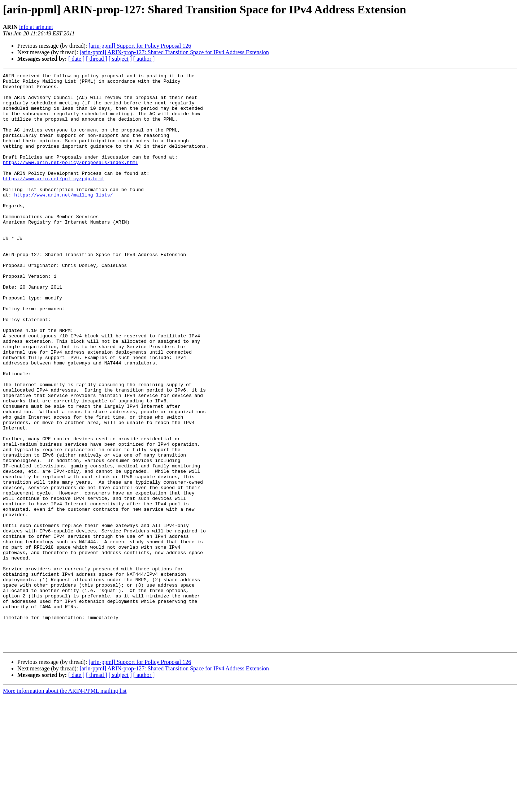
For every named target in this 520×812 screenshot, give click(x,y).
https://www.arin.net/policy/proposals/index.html (70, 181)
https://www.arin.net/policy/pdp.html (54, 200)
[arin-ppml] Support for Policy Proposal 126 (140, 46)
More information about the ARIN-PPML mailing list (65, 806)
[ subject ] (120, 59)
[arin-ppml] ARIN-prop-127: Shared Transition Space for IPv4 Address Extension (174, 52)
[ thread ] (97, 59)
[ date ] (76, 59)
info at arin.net (36, 27)
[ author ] (144, 59)
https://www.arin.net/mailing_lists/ (63, 220)
